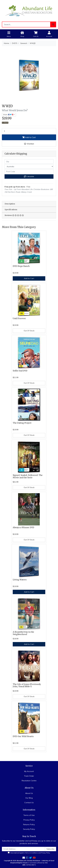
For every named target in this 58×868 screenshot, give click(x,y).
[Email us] (24, 858)
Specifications (11, 210)
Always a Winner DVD (23, 527)
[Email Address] (23, 849)
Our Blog (29, 798)
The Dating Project (22, 423)
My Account (29, 771)
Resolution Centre (29, 781)
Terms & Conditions (32, 853)
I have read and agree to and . (29, 853)
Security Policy (29, 829)
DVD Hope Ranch (21, 266)
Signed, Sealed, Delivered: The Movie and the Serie (28, 476)
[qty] (29, 161)
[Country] (29, 166)
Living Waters (20, 580)
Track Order (29, 776)
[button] (29, 144)
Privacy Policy (29, 820)
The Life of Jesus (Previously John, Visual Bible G (27, 685)
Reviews (14, 215)
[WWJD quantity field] (29, 131)
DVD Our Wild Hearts (23, 736)
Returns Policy (29, 824)
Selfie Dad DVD (20, 371)
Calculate (29, 176)
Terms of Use (29, 815)
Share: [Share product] (8, 115)
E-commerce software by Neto (38, 863)
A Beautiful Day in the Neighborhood (23, 633)
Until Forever (19, 318)
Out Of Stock (29, 331)
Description (10, 204)
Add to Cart (29, 137)
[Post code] (29, 171)
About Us (29, 793)
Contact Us (29, 803)
